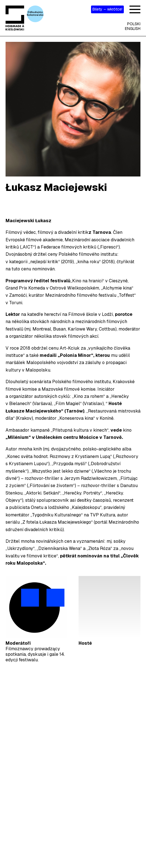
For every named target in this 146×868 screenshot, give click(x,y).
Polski (134, 24)
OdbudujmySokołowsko (35, 14)
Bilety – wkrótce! (107, 9)
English (133, 29)
